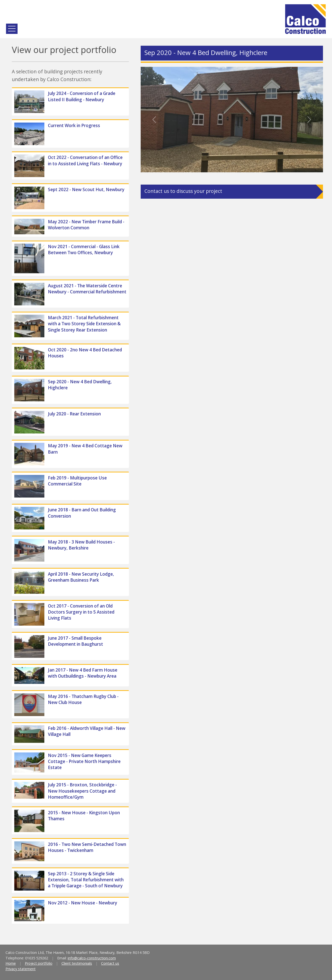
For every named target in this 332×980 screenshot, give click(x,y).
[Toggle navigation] (12, 29)
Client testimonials (77, 963)
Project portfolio (39, 963)
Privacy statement (21, 969)
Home (11, 963)
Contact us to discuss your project (183, 191)
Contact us (110, 963)
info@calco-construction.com (92, 958)
